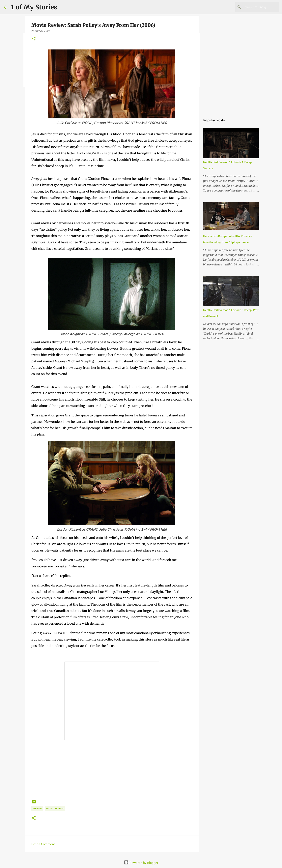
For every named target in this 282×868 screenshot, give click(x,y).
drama (37, 808)
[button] (34, 39)
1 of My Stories (34, 7)
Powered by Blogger (141, 862)
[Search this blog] (258, 7)
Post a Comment (43, 844)
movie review (55, 808)
